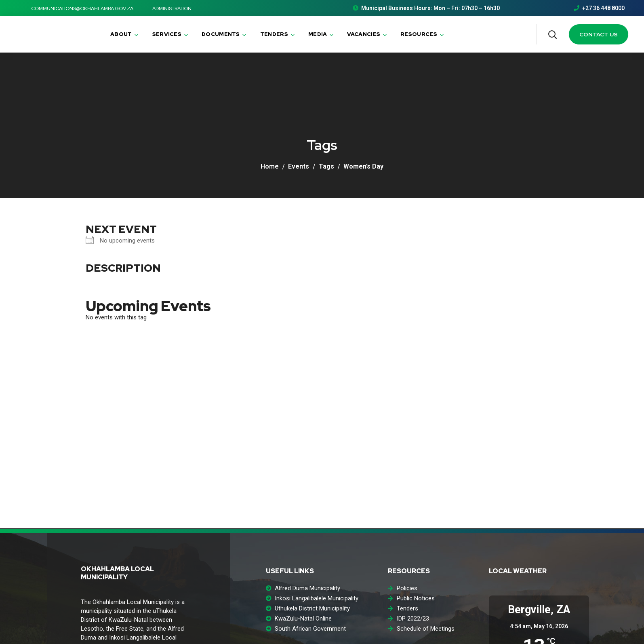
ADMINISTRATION (167, 8)
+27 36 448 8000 (599, 8)
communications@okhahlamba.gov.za (78, 8)
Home (270, 166)
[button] (552, 34)
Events (299, 166)
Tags (326, 166)
